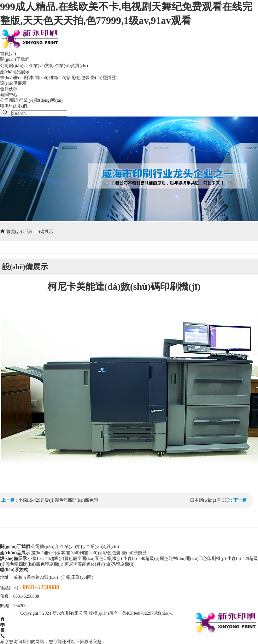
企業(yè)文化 (41, 66)
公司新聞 (9, 100)
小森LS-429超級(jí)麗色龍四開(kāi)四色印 (58, 500)
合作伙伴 (9, 89)
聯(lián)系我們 (14, 106)
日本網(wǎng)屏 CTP (210, 500)
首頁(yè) (8, 54)
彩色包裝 (81, 78)
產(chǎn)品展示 (15, 72)
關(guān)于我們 (15, 59)
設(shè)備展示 (13, 83)
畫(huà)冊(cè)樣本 (17, 78)
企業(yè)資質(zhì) (71, 66)
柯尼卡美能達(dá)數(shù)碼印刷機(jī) (99, 564)
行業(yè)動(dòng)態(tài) (41, 100)
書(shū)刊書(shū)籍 (53, 78)
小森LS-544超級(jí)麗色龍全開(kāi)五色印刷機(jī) (75, 559)
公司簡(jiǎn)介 (14, 66)
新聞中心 (9, 95)
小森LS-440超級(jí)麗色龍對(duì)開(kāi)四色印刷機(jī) (174, 559)
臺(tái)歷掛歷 (103, 78)
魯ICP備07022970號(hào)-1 (148, 613)
